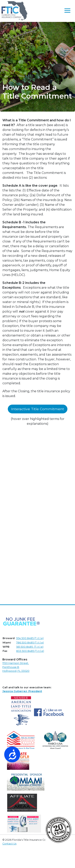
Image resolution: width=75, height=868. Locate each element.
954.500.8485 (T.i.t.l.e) (30, 638)
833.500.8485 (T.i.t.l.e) (30, 651)
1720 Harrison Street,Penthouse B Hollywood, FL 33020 (16, 667)
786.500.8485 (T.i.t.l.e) (30, 643)
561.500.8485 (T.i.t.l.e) (30, 647)
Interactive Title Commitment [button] (38, 409)
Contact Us (9, 844)
